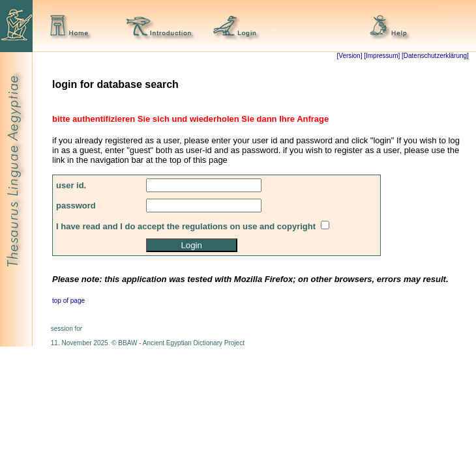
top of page (68, 301)
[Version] (350, 56)
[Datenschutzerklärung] (434, 56)
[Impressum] (382, 56)
